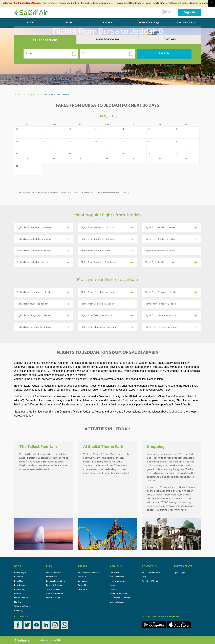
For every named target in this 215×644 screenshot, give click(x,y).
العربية (167, 12)
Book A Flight (20, 573)
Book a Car (83, 590)
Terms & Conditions (119, 594)
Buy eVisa (82, 581)
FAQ (144, 577)
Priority (18, 594)
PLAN (69, 23)
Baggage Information (56, 581)
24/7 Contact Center (151, 573)
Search (164, 54)
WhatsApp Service (22, 606)
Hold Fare (18, 602)
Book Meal (19, 581)
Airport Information (55, 594)
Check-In (170, 40)
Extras (107, 23)
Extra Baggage (21, 585)
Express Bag (20, 590)
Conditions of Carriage (120, 598)
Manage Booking (108, 40)
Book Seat (19, 577)
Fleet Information (118, 581)
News (112, 585)
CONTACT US (185, 23)
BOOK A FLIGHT (45, 40)
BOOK (30, 23)
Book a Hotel (84, 585)
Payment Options (54, 585)
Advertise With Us (150, 581)
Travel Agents (146, 23)
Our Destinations (54, 573)
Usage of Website (118, 602)
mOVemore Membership (89, 573)
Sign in (189, 13)
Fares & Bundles (53, 598)
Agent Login (179, 573)
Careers (113, 590)
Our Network (52, 577)
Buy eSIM (82, 577)
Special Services (53, 590)
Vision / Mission (117, 577)
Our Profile (115, 573)
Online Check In (21, 598)
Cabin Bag (19, 611)
